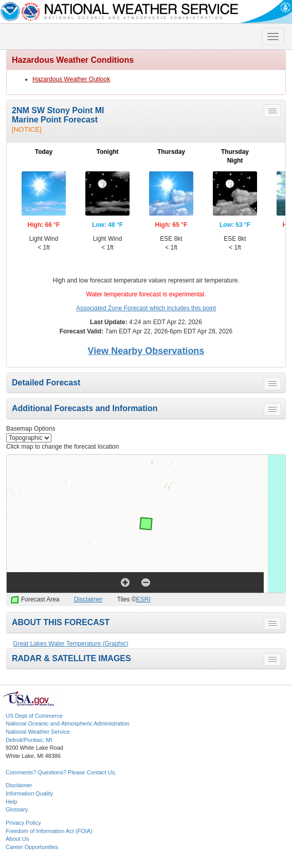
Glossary (17, 809)
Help (12, 802)
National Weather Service (38, 732)
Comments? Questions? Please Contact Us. (61, 772)
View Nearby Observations (146, 351)
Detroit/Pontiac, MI (29, 740)
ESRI (143, 599)
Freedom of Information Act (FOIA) (49, 831)
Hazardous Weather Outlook (71, 79)
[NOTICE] (27, 129)
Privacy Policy (23, 823)
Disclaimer (88, 599)
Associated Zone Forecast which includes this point (146, 308)
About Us (17, 839)
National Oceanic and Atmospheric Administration (68, 723)
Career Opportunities (32, 847)
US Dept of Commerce (34, 716)
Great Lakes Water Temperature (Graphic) (70, 644)
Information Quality (29, 793)
